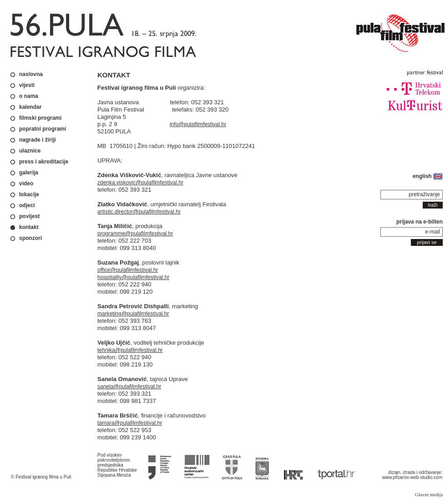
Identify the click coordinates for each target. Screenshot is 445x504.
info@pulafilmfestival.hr (198, 124)
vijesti (27, 85)
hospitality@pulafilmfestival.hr (133, 277)
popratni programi (43, 129)
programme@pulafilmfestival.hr (135, 234)
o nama (29, 96)
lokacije (29, 194)
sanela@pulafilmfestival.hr (129, 387)
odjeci (27, 205)
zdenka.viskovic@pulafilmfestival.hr (140, 183)
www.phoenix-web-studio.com (412, 477)
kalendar (30, 107)
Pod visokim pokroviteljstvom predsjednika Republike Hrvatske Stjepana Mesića (117, 465)
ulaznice (30, 151)
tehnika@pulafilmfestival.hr (130, 350)
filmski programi (40, 118)
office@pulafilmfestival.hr (128, 270)
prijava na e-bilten (420, 222)
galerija (29, 173)
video (26, 183)
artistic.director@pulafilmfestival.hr (139, 212)
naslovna (31, 74)
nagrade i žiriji (38, 140)
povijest (29, 216)
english (428, 176)
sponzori (30, 238)
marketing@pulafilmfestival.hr (133, 314)
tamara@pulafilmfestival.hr (130, 423)
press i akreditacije (44, 162)
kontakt (29, 227)
